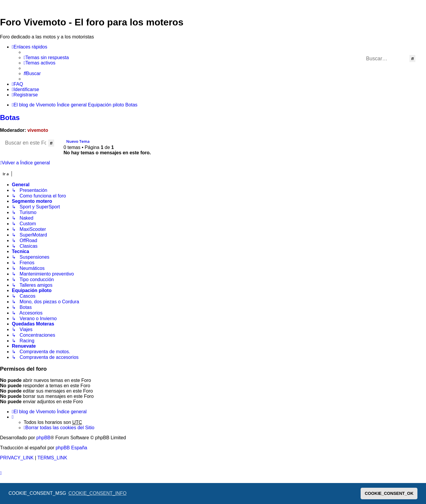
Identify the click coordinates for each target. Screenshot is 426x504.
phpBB (43, 438)
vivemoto (38, 130)
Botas (10, 118)
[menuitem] (46, 58)
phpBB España (71, 448)
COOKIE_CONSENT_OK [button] (389, 493)
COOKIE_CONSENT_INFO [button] (97, 493)
